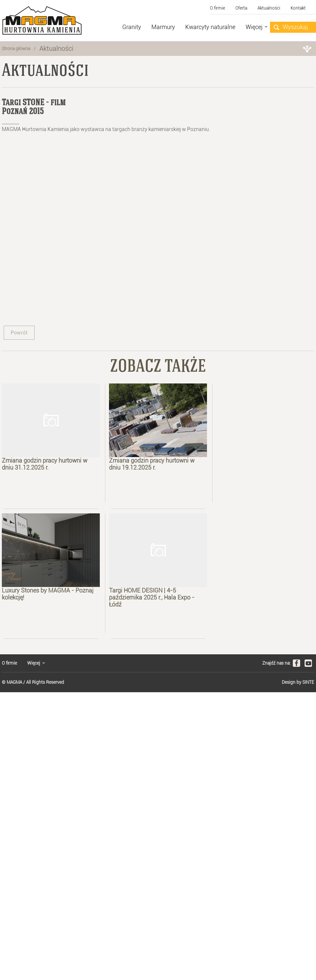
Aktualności (56, 48)
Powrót (19, 333)
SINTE (308, 682)
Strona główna (16, 49)
